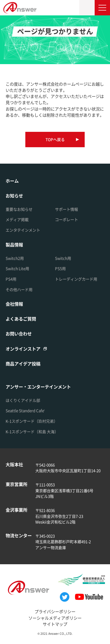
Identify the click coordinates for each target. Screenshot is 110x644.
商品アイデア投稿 (23, 364)
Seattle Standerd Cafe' (25, 410)
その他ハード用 (19, 289)
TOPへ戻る (55, 139)
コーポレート (67, 219)
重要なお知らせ (19, 209)
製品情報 (14, 245)
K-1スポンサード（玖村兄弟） (32, 421)
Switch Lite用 (17, 268)
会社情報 (14, 304)
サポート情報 (67, 209)
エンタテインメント (23, 230)
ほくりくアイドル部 (23, 400)
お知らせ (14, 196)
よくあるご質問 (21, 319)
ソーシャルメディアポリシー (55, 618)
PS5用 (60, 268)
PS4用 (11, 279)
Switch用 (63, 258)
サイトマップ (55, 624)
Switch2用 (15, 258)
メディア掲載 (17, 219)
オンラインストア (23, 349)
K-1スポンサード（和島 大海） (32, 432)
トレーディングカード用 (76, 279)
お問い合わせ (19, 334)
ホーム (12, 181)
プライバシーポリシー (55, 611)
